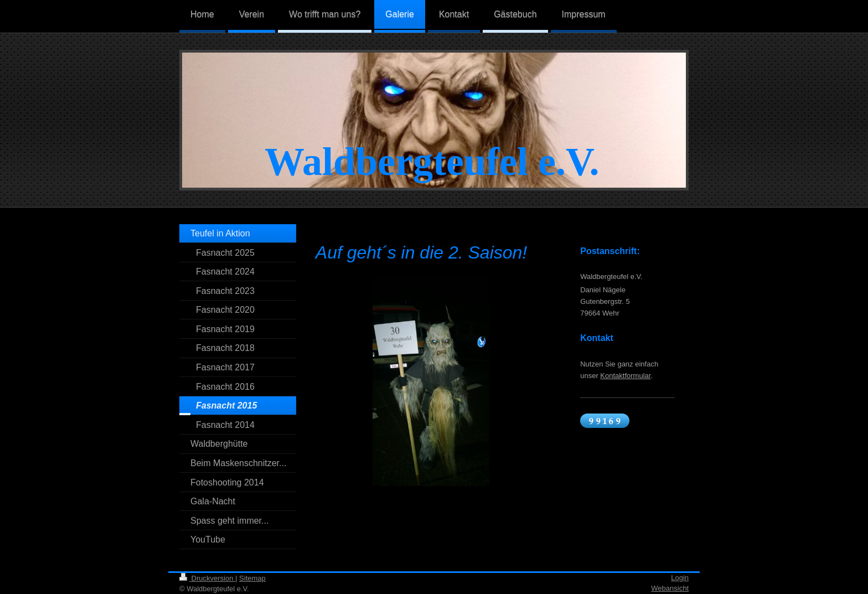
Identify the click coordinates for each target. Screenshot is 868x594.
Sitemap (252, 578)
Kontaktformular (625, 376)
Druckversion (207, 578)
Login (680, 578)
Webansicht (670, 588)
